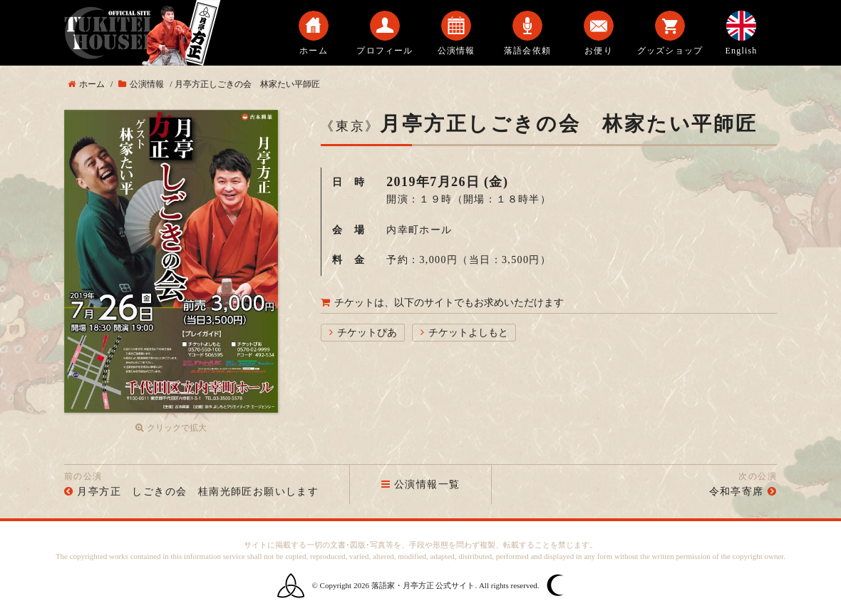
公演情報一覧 (421, 484)
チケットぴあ (367, 333)
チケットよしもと (468, 333)
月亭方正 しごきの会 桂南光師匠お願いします (198, 492)
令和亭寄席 (737, 492)
